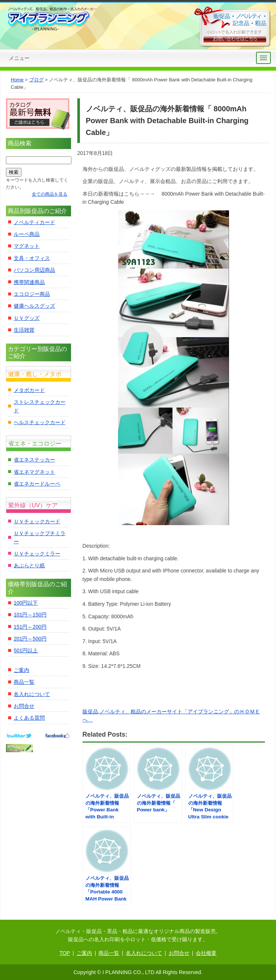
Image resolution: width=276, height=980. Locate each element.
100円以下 (26, 603)
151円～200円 (30, 627)
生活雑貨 (24, 330)
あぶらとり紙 (29, 565)
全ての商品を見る (50, 194)
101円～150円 (30, 615)
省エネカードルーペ (37, 484)
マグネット (27, 246)
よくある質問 (29, 718)
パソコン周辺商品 (34, 270)
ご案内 (21, 670)
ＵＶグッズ (27, 318)
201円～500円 (30, 639)
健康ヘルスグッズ (34, 306)
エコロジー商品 (32, 294)
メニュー (19, 58)
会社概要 (206, 953)
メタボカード (29, 390)
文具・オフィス (32, 258)
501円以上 (26, 650)
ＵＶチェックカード (37, 521)
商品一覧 (24, 682)
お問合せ (24, 706)
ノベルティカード (34, 222)
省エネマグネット (34, 472)
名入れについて (32, 694)
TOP (65, 953)
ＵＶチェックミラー (37, 554)
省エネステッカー (34, 460)
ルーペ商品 (27, 234)
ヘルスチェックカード (40, 422)
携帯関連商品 (29, 282)
